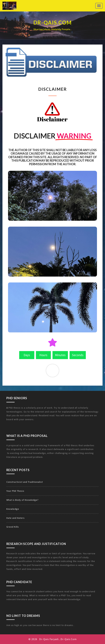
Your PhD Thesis (15, 491)
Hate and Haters (16, 518)
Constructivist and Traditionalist (25, 482)
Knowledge (13, 509)
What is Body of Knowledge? (22, 500)
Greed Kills (13, 527)
